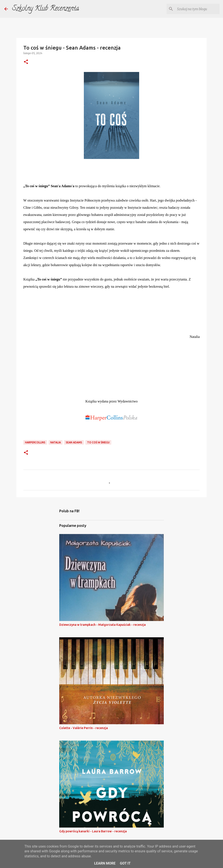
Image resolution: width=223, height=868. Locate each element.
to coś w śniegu (98, 442)
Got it (125, 863)
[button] (26, 62)
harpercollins (35, 442)
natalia (56, 442)
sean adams (74, 442)
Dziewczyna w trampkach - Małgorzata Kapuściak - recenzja (102, 625)
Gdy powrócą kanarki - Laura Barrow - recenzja (93, 831)
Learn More (105, 863)
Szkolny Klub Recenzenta (46, 9)
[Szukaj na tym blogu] (197, 9)
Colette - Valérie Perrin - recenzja (84, 728)
